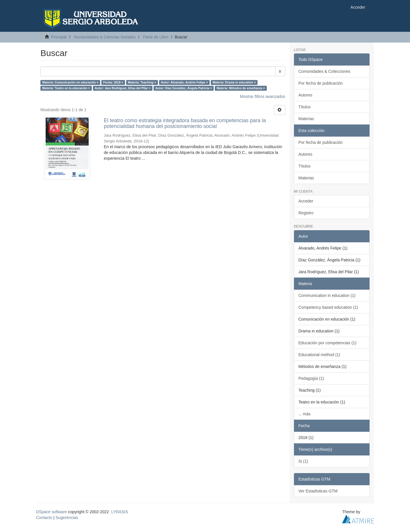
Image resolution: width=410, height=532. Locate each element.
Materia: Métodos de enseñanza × (241, 88)
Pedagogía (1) (311, 378)
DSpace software (52, 512)
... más (305, 414)
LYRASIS (120, 512)
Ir (280, 71)
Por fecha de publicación (321, 83)
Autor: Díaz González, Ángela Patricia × (184, 88)
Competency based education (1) (328, 307)
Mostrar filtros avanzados (262, 96)
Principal (59, 37)
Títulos (305, 107)
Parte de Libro (156, 37)
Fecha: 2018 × (113, 82)
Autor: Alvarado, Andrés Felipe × (184, 82)
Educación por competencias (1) (328, 343)
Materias (306, 119)
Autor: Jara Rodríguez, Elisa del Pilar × (123, 88)
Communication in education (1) (327, 295)
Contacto (44, 518)
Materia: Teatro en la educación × (66, 88)
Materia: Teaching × (142, 82)
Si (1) (303, 461)
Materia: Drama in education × (234, 82)
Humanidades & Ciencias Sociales (105, 37)
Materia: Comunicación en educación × (70, 82)
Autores (305, 95)
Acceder (306, 201)
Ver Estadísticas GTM (318, 491)
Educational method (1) (319, 355)
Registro (306, 213)
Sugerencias (67, 518)
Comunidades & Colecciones (325, 71)
